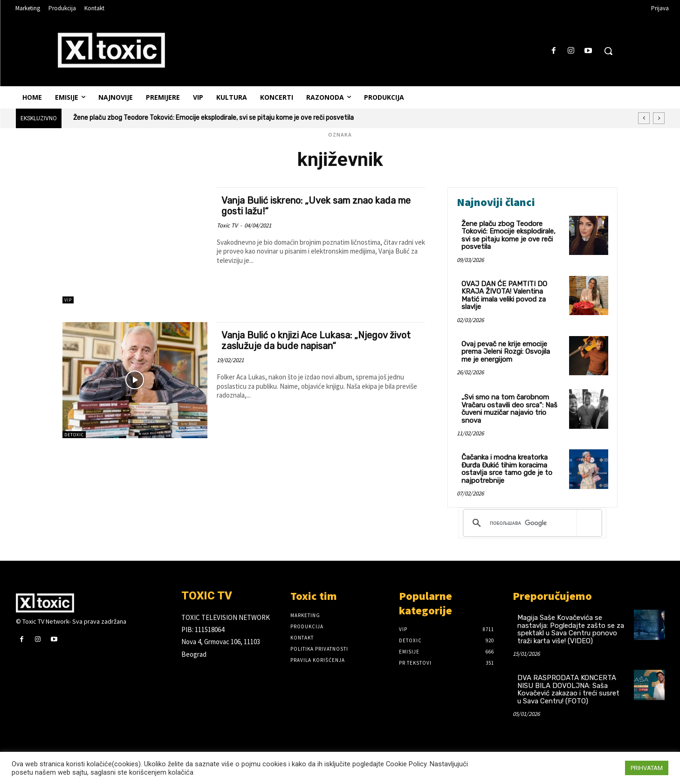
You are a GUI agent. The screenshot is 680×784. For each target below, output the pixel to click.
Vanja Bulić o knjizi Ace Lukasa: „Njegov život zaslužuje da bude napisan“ (312, 340)
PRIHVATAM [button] (647, 768)
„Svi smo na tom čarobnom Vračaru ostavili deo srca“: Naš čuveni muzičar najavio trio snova (509, 409)
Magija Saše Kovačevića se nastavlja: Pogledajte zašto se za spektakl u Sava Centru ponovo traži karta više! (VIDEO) (571, 629)
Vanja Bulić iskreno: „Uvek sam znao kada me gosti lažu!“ (316, 206)
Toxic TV (227, 225)
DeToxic (74, 435)
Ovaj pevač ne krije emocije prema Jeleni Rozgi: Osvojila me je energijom (506, 352)
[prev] (644, 118)
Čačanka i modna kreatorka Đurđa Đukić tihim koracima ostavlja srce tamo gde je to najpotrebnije (507, 469)
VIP (68, 300)
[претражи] (531, 523)
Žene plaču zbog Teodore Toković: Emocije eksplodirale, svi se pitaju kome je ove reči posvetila (213, 118)
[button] (608, 51)
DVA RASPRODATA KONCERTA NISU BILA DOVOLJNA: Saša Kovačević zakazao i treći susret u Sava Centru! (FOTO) (568, 689)
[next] (659, 118)
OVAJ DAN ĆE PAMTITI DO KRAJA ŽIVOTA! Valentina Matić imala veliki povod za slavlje (504, 296)
